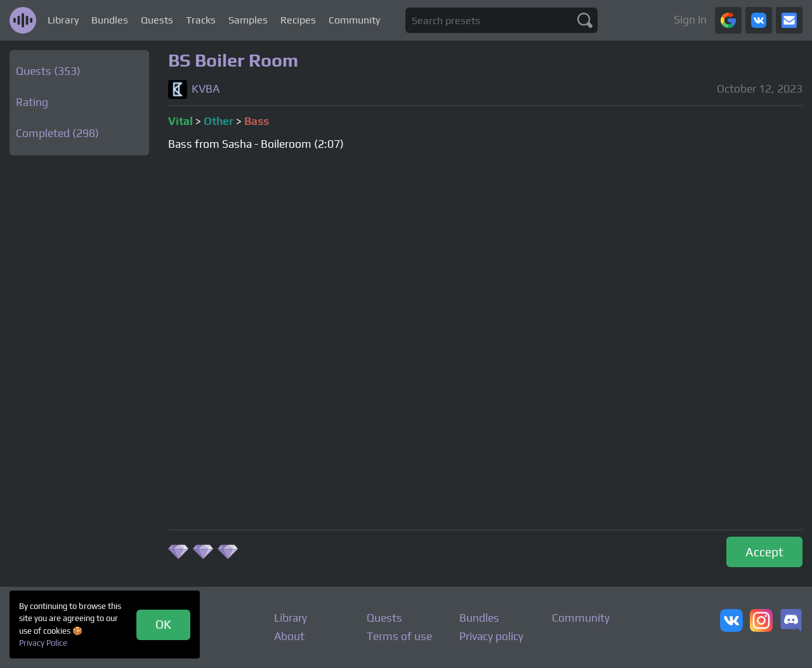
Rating (32, 102)
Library (63, 20)
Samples (248, 20)
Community (354, 20)
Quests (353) (48, 71)
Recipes (298, 20)
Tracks (201, 20)
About (289, 636)
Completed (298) (57, 133)
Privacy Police (43, 643)
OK (163, 624)
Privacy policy (491, 636)
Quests (157, 20)
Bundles (110, 20)
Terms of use (399, 636)
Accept (764, 552)
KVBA (206, 89)
